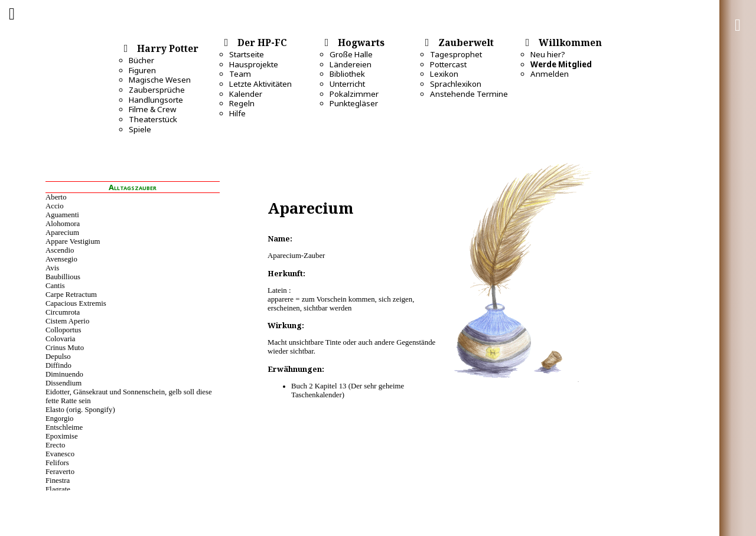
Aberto (56, 197)
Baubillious (63, 277)
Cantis (55, 286)
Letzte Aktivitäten (260, 84)
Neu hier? (548, 54)
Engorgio (59, 419)
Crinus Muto (65, 348)
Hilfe (237, 113)
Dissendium (63, 383)
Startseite (247, 54)
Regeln (242, 103)
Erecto (55, 445)
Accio (55, 206)
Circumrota (63, 312)
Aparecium (62, 233)
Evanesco (60, 454)
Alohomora (63, 224)
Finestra (58, 481)
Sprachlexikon (456, 84)
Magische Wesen (160, 80)
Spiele (140, 129)
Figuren (142, 70)
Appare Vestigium (73, 241)
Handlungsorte (156, 100)
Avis (52, 268)
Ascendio (60, 250)
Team (240, 74)
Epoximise (62, 436)
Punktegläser (354, 103)
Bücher (141, 60)
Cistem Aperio (67, 321)
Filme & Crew (152, 109)
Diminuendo (64, 374)
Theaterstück (153, 119)
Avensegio (61, 259)
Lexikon (444, 74)
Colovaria (60, 339)
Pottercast (448, 64)
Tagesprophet (456, 54)
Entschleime (64, 427)
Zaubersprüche (157, 90)
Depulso (58, 357)
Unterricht (347, 84)
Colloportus (63, 330)
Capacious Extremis (76, 303)
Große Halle (351, 54)
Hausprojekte (254, 64)
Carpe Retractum (71, 295)
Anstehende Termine (469, 94)
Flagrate (58, 489)
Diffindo (58, 365)
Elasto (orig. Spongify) (80, 410)
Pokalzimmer (354, 94)
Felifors (57, 463)
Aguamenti (62, 215)
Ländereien (351, 64)
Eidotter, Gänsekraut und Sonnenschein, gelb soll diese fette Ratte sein (129, 396)
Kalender (246, 94)
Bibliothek (347, 74)
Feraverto (60, 472)
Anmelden (550, 74)
